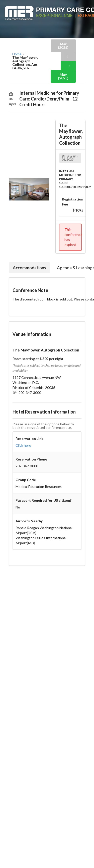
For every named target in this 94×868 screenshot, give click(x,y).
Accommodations (29, 268)
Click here (23, 445)
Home (17, 54)
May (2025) (63, 76)
